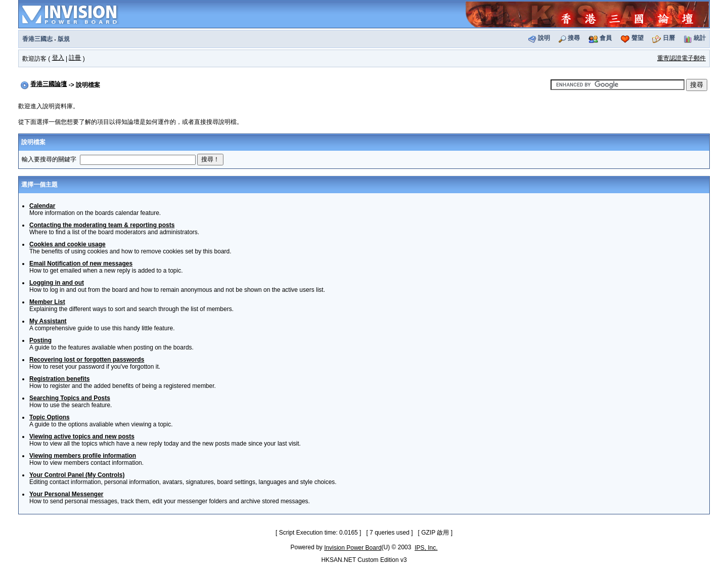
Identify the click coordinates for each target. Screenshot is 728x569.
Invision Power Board (353, 548)
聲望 (638, 38)
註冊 (75, 58)
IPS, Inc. (426, 548)
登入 (58, 58)
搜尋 (574, 38)
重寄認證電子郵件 (681, 58)
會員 (606, 38)
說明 (544, 38)
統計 (700, 38)
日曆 (669, 38)
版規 (64, 39)
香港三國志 (37, 39)
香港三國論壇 (49, 84)
